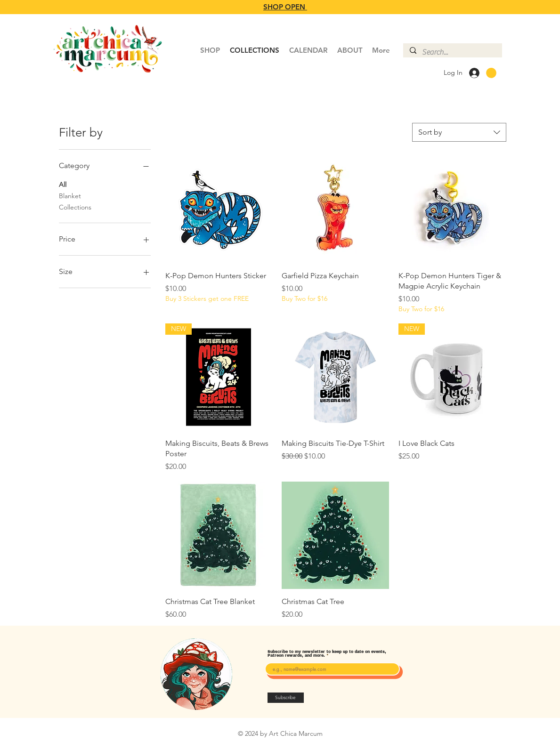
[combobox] (459, 132)
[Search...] (452, 52)
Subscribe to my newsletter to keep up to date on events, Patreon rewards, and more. (327, 654)
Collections (75, 207)
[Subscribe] (286, 698)
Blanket (70, 195)
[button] (491, 73)
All (63, 184)
